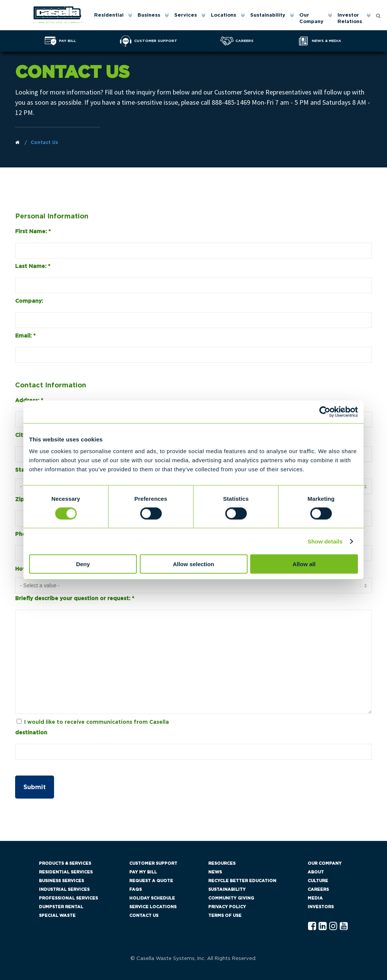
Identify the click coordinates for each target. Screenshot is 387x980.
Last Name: (33, 266)
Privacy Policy (227, 907)
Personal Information (52, 217)
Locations (224, 15)
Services (186, 15)
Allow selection (193, 564)
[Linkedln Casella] (323, 927)
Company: (29, 301)
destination (31, 733)
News (215, 872)
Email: (25, 336)
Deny (83, 564)
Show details (325, 541)
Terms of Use (225, 916)
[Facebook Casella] (312, 927)
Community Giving (231, 898)
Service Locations (153, 907)
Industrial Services (64, 889)
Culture (318, 881)
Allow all (304, 564)
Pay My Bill (143, 872)
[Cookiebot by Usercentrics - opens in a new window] (325, 412)
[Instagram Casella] (333, 927)
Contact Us (144, 916)
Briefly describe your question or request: (75, 599)
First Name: (33, 232)
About (316, 872)
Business (149, 15)
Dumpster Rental (61, 907)
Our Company (311, 19)
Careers (318, 889)
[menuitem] (113, 19)
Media (315, 898)
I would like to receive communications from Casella (97, 722)
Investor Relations (350, 19)
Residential (109, 15)
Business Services (61, 881)
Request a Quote (151, 881)
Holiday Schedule (152, 898)
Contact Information (51, 385)
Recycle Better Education (242, 881)
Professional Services (68, 898)
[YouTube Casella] (344, 927)
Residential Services (66, 872)
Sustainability (268, 15)
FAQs (135, 889)
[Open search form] (378, 15)
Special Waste (57, 916)
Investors (321, 907)
